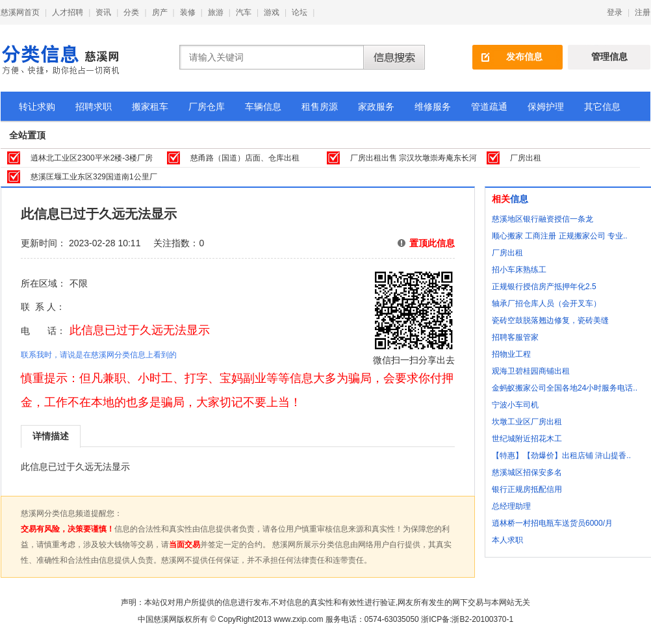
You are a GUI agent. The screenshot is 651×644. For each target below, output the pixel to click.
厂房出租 (526, 158)
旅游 (216, 12)
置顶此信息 (432, 243)
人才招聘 (68, 12)
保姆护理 (546, 107)
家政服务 (376, 107)
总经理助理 (511, 506)
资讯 (103, 12)
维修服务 (433, 107)
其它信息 (602, 107)
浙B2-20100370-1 (482, 619)
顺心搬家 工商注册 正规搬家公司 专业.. (560, 236)
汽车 (244, 12)
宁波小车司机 (515, 405)
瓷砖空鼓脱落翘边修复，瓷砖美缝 (550, 320)
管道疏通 (489, 107)
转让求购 (37, 107)
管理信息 (609, 57)
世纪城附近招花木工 (527, 439)
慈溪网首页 (20, 12)
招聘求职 (94, 107)
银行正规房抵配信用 (527, 489)
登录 (615, 12)
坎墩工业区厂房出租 (527, 422)
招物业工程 (511, 354)
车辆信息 (263, 107)
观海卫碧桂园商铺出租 (531, 371)
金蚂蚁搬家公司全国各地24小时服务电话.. (565, 388)
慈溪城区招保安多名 (527, 472)
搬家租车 (150, 107)
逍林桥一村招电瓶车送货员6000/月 (552, 523)
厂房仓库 (207, 107)
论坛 (300, 12)
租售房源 (320, 107)
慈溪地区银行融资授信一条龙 (542, 219)
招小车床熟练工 (519, 270)
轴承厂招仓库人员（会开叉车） (546, 303)
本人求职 (507, 540)
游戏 (272, 12)
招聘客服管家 (515, 337)
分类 (131, 12)
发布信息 (524, 57)
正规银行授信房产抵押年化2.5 (544, 287)
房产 (160, 12)
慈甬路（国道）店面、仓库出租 (245, 158)
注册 (643, 12)
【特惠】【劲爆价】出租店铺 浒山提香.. (561, 456)
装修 (188, 12)
